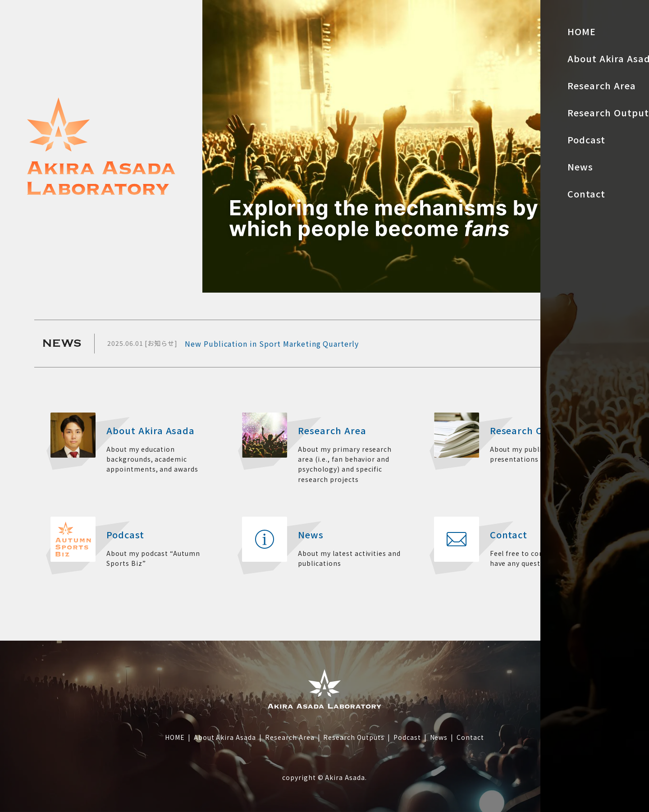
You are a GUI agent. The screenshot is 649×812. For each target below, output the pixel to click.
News (439, 737)
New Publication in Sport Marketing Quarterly (272, 344)
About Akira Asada (225, 737)
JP (631, 54)
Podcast (407, 737)
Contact (470, 737)
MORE (584, 344)
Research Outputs (354, 737)
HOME (175, 737)
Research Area (290, 737)
